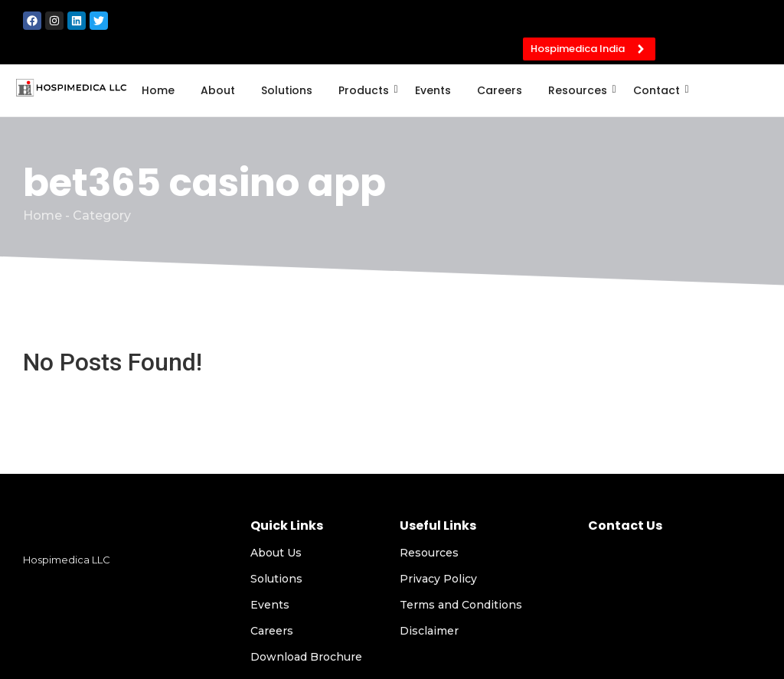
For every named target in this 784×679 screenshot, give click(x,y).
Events (433, 90)
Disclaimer (429, 631)
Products (366, 90)
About (218, 90)
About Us (276, 553)
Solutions (287, 90)
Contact (659, 90)
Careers (500, 90)
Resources (580, 90)
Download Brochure (306, 657)
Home (158, 90)
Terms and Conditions (461, 605)
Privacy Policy (438, 579)
